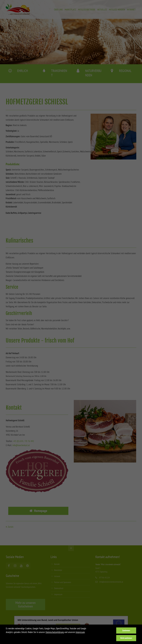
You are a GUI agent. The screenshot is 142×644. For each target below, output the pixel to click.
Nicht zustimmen (126, 638)
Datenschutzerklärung (55, 632)
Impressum (80, 632)
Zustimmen (126, 630)
